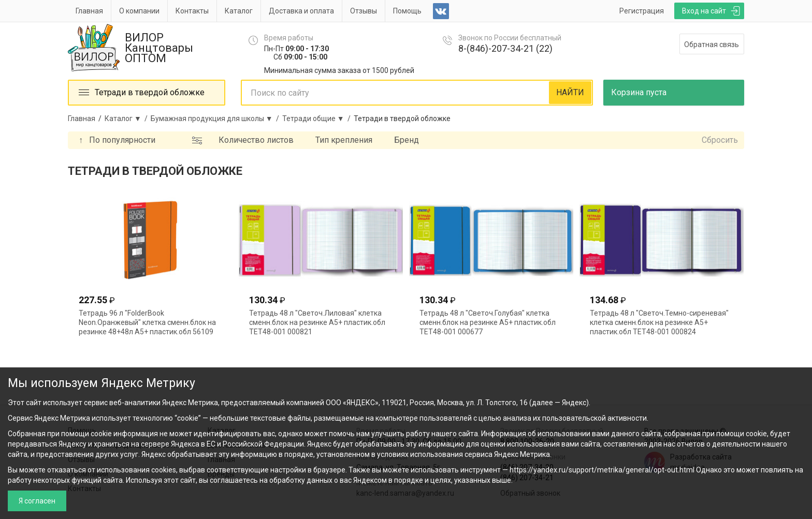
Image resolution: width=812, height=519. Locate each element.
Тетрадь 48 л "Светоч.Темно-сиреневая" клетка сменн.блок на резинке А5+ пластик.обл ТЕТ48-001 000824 (659, 322)
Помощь (407, 11)
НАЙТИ (570, 92)
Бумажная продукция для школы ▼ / (216, 118)
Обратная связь (712, 45)
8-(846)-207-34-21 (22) (505, 48)
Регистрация (642, 11)
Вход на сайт (704, 11)
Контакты (192, 11)
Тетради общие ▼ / (318, 118)
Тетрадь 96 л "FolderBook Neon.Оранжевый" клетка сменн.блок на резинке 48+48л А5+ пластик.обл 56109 (147, 322)
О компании (139, 11)
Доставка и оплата (301, 11)
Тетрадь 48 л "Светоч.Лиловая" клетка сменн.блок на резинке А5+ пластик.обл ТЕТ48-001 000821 (317, 322)
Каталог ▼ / (128, 118)
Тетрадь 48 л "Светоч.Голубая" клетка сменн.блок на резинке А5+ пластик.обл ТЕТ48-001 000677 (488, 322)
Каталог (239, 11)
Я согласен (37, 501)
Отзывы (364, 11)
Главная (89, 11)
